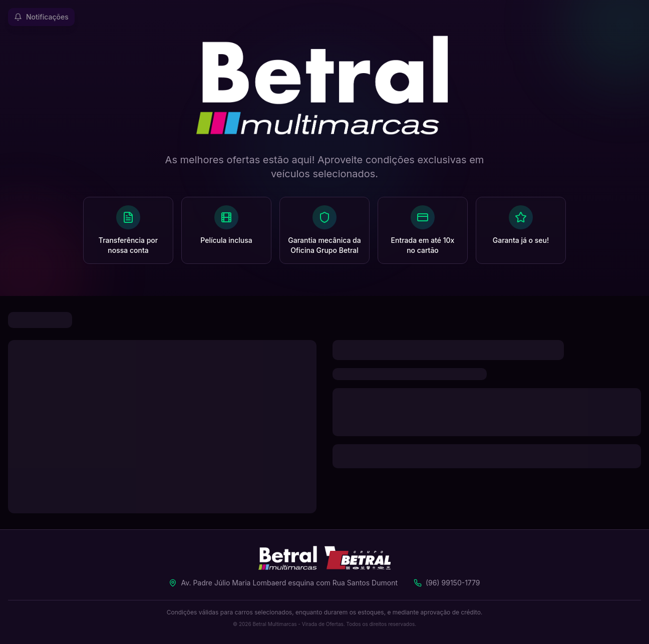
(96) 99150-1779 (453, 583)
